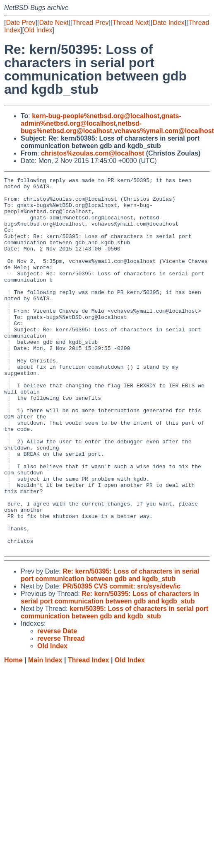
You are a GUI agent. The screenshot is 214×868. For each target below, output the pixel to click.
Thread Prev (91, 23)
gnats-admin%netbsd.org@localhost (101, 120)
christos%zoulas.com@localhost (93, 153)
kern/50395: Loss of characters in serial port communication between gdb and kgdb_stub (114, 687)
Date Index (168, 23)
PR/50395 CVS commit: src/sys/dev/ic (121, 661)
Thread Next (130, 23)
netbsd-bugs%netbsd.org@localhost (81, 127)
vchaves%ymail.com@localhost (164, 131)
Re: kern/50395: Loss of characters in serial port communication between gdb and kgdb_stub (110, 650)
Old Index (38, 30)
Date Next (54, 23)
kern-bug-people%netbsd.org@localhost (96, 116)
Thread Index (89, 735)
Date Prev (20, 23)
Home (13, 735)
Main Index (45, 735)
